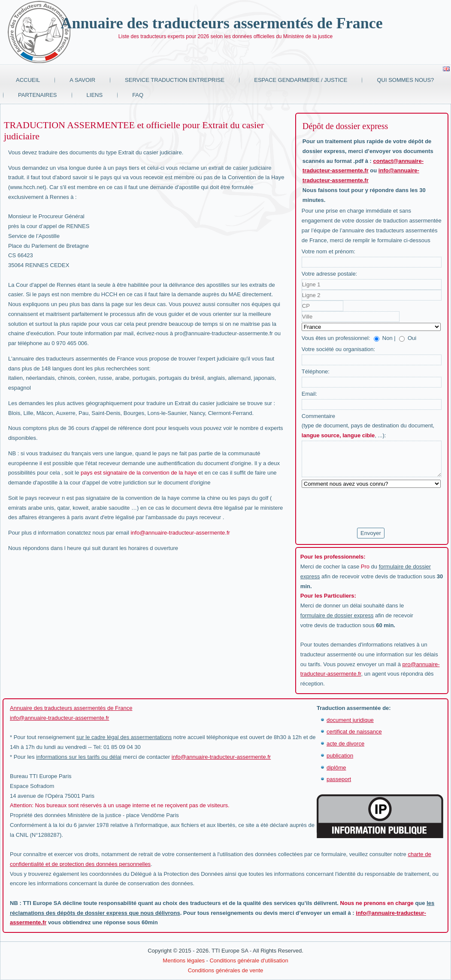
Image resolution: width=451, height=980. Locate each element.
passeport (339, 779)
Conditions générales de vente (226, 970)
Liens (95, 95)
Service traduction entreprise (175, 80)
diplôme (336, 768)
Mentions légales (184, 960)
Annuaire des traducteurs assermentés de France (221, 23)
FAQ (138, 95)
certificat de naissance (354, 732)
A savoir (82, 80)
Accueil (28, 80)
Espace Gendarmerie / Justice (301, 80)
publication (340, 756)
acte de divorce (345, 744)
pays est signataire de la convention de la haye (139, 473)
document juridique (350, 720)
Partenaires (38, 95)
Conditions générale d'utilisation (249, 960)
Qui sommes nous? (405, 80)
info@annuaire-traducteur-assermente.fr (180, 533)
